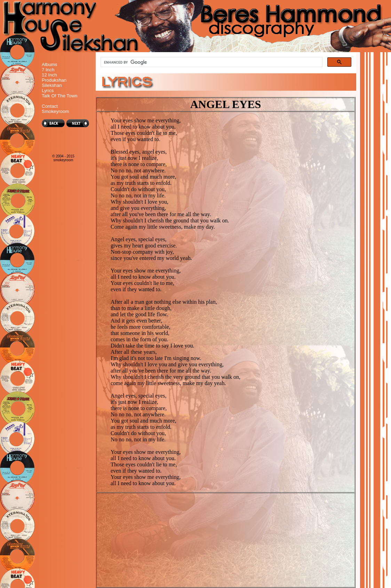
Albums (49, 64)
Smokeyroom (55, 111)
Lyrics (48, 91)
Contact (50, 106)
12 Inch (49, 75)
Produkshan (54, 80)
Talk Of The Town (59, 96)
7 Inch (48, 70)
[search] (211, 62)
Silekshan (52, 85)
